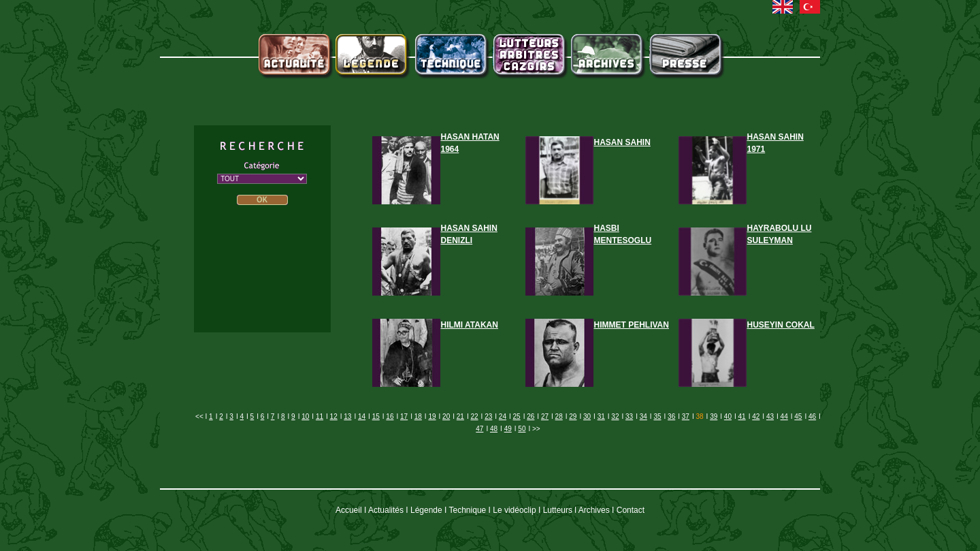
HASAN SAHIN (622, 142)
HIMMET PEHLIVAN (632, 325)
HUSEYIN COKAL (781, 325)
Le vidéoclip (514, 510)
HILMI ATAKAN (470, 325)
